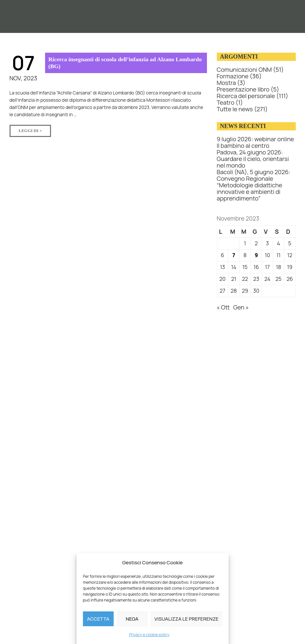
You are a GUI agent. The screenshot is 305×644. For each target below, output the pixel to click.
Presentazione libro (243, 89)
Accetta (98, 619)
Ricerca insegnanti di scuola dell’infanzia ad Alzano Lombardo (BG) (114, 63)
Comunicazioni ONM (244, 69)
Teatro (226, 102)
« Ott (223, 307)
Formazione (233, 76)
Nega (132, 619)
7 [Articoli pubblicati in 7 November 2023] (234, 255)
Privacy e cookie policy (149, 635)
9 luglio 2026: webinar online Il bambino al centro (255, 142)
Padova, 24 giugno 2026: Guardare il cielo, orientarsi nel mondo (253, 159)
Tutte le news (235, 109)
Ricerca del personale (246, 96)
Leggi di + (35, 129)
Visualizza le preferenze (186, 619)
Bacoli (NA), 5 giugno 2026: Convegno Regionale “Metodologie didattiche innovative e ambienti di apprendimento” (254, 185)
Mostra (226, 83)
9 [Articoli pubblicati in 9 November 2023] (256, 255)
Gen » (241, 307)
